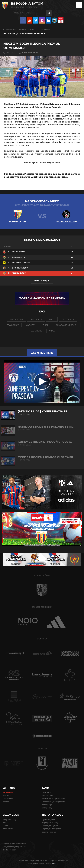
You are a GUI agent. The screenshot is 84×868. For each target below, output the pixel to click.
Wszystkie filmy (42, 353)
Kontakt (6, 802)
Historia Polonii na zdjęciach (14, 844)
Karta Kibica (8, 829)
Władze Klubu (48, 795)
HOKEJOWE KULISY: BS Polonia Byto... (42, 428)
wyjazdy (31, 325)
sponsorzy (36, 319)
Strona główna (27, 30)
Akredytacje (47, 805)
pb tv (52, 319)
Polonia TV (7, 795)
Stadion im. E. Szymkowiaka (53, 799)
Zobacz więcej (42, 280)
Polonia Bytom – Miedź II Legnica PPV (42, 162)
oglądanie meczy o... (67, 325)
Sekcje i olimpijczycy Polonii (14, 847)
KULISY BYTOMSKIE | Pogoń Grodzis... (42, 443)
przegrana (68, 319)
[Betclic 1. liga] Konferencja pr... (42, 413)
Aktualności (45, 30)
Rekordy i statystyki (50, 826)
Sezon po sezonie (49, 832)
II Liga (5, 823)
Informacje (47, 792)
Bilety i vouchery (9, 820)
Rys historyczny (48, 820)
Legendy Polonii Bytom (51, 829)
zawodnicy (13, 325)
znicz (45, 325)
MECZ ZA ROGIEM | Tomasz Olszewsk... (42, 458)
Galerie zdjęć (8, 799)
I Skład (5, 826)
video (52, 331)
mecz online (35, 331)
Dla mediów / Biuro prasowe (54, 802)
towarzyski (16, 319)
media (51, 863)
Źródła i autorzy (9, 850)
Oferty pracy (47, 808)
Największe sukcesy (50, 823)
